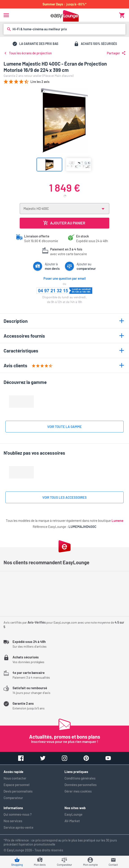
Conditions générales (80, 778)
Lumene (117, 520)
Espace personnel (17, 785)
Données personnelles (81, 785)
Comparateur (13, 798)
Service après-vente (18, 827)
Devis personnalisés (18, 791)
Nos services (13, 821)
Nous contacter (15, 778)
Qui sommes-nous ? (18, 814)
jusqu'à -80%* (64, 4)
